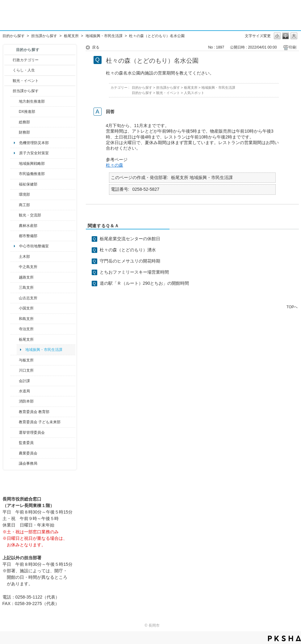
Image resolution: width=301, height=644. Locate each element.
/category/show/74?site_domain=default (15, 308)
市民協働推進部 (32, 174)
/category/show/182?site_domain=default (15, 236)
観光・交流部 (30, 215)
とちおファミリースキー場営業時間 (134, 272)
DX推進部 (27, 112)
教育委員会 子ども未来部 (40, 422)
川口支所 (26, 370)
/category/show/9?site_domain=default (8, 91)
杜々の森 (115, 165)
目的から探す (14, 36)
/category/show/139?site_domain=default (15, 319)
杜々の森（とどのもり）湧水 (128, 250)
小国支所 (26, 308)
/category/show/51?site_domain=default (15, 422)
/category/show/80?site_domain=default (15, 339)
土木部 (24, 257)
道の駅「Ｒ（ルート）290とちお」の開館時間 (144, 283)
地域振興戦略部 (32, 164)
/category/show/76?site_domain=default (15, 226)
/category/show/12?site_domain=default (8, 70)
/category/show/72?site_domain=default (15, 132)
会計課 (24, 381)
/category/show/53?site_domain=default (15, 288)
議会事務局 (28, 463)
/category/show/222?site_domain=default (15, 453)
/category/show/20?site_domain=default (15, 215)
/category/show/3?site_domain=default (8, 60)
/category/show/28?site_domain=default (15, 257)
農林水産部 (28, 226)
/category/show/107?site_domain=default (15, 267)
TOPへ (292, 307)
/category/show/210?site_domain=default (15, 381)
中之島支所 (28, 267)
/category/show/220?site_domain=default (15, 443)
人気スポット (194, 93)
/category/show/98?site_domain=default (15, 298)
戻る (96, 47)
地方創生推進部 (32, 101)
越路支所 (26, 277)
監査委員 (26, 443)
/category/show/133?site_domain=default (15, 370)
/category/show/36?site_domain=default (15, 205)
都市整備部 (28, 236)
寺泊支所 (26, 329)
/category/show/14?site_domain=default (15, 184)
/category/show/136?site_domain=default (15, 360)
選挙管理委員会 (32, 433)
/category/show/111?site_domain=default (15, 433)
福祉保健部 (28, 184)
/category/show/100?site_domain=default (15, 101)
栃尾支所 (71, 36)
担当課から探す (44, 36)
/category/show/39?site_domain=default (15, 412)
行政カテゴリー (26, 60)
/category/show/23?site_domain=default (15, 194)
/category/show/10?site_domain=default (15, 122)
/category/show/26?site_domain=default (15, 174)
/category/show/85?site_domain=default (15, 401)
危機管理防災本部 (34, 143)
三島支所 (26, 288)
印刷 (293, 47)
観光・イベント (26, 81)
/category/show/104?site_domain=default (15, 164)
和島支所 (26, 319)
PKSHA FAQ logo (284, 638)
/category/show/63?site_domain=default (15, 329)
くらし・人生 (24, 70)
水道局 (24, 391)
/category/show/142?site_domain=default (15, 277)
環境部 (24, 194)
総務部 (24, 122)
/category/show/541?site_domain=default (15, 112)
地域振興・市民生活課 (104, 36)
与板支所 (26, 360)
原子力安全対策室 (34, 153)
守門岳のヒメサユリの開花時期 (130, 261)
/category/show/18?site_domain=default (8, 81)
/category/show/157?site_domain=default (15, 463)
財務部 (24, 132)
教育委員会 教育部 (34, 412)
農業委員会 (28, 453)
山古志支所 (28, 298)
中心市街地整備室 (34, 246)
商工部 (24, 205)
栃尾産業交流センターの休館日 (130, 239)
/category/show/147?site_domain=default (15, 391)
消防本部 (26, 401)
